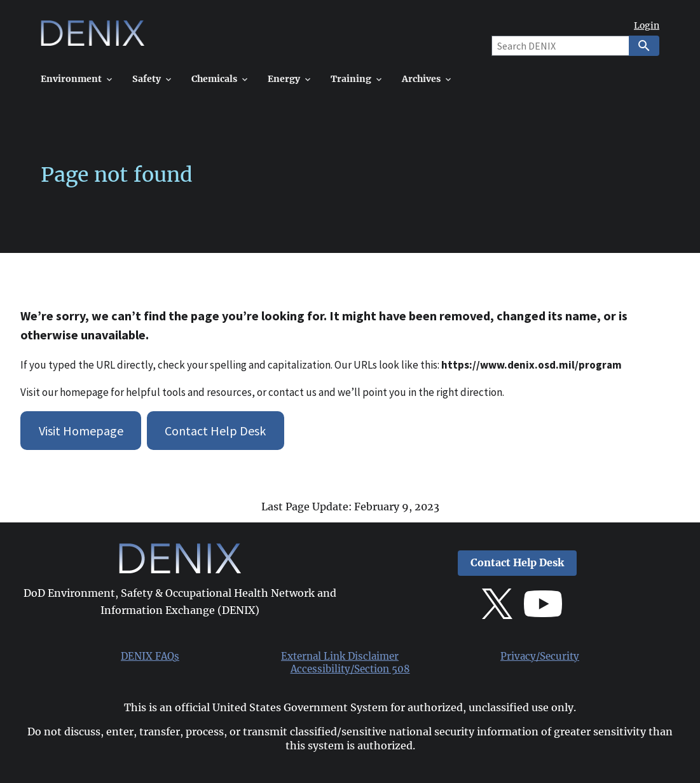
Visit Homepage (81, 431)
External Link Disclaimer (340, 657)
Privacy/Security (540, 657)
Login (647, 26)
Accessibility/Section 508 (350, 669)
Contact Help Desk (215, 431)
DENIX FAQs (150, 657)
